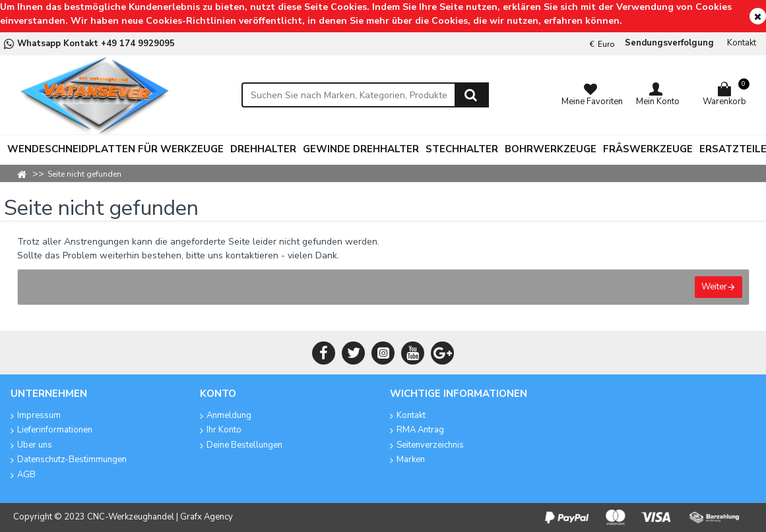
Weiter (714, 287)
